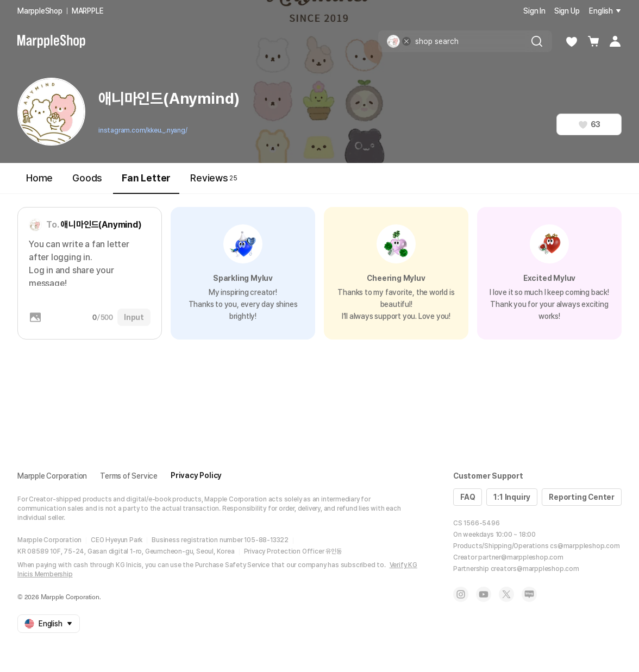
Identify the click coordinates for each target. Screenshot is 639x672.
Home (39, 178)
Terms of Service (129, 476)
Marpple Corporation (52, 476)
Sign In (534, 11)
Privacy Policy (196, 475)
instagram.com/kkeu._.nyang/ (143, 130)
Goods (87, 178)
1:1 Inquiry (512, 497)
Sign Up (567, 11)
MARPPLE (88, 11)
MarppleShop (40, 11)
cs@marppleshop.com (585, 546)
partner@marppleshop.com (521, 557)
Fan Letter (146, 183)
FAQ (468, 497)
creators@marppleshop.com (535, 569)
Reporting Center (582, 497)
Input (134, 317)
